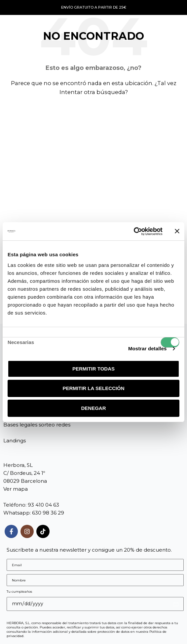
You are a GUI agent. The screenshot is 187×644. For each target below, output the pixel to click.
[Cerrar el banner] (177, 231)
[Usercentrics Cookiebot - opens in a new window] (134, 231)
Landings (15, 441)
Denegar (93, 408)
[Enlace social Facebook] (11, 531)
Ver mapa (16, 489)
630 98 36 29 (48, 513)
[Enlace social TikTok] (43, 531)
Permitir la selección (94, 388)
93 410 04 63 (43, 505)
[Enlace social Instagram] (27, 531)
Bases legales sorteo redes (37, 425)
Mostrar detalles (148, 348)
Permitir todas (93, 369)
